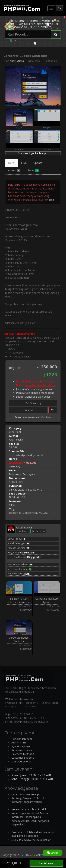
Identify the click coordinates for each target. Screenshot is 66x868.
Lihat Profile (23, 531)
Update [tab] (38, 163)
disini (52, 200)
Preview (28, 410)
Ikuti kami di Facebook (25, 836)
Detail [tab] (12, 163)
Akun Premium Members (40, 385)
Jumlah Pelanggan (19, 543)
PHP (52, 513)
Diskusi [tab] (14, 170)
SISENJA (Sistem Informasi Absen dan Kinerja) (19, 602)
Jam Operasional (21, 761)
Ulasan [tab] (32, 170)
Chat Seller (38, 531)
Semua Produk (17, 539)
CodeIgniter (30, 513)
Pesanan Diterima (19, 548)
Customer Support (23, 758)
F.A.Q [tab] (24, 163)
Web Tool (15, 432)
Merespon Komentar (20, 569)
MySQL (43, 513)
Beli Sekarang (33, 403)
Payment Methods (23, 754)
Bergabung (21, 553)
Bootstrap (15, 513)
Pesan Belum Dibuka (20, 565)
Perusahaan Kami (22, 739)
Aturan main (19, 742)
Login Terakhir (24, 557)
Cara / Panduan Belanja (25, 794)
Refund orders (19, 574)
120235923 (16, 482)
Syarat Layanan (21, 746)
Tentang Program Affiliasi (27, 802)
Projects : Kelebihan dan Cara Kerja (33, 832)
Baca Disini (46, 417)
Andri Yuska (17, 61)
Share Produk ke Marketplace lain (31, 840)
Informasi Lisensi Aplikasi (26, 817)
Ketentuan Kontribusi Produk (29, 809)
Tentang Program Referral (28, 798)
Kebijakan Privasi (22, 750)
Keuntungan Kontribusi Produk (30, 813)
